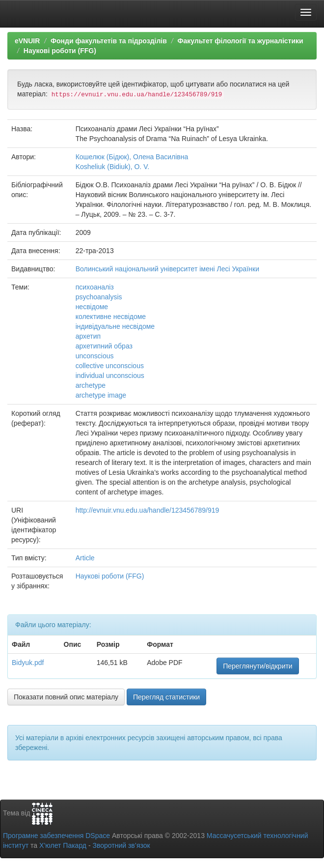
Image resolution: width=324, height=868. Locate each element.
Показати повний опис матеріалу (66, 697)
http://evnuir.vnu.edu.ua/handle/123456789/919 (148, 510)
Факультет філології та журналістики (240, 41)
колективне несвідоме (111, 317)
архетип (88, 336)
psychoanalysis (99, 297)
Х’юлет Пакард (63, 845)
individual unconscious (110, 376)
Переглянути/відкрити (258, 666)
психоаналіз (95, 287)
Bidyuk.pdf (28, 663)
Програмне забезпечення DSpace (56, 836)
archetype (91, 385)
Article (85, 558)
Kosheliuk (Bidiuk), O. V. (112, 167)
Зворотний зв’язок (121, 845)
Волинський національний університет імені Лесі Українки (167, 269)
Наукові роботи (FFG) (60, 51)
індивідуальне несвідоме (115, 326)
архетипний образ (104, 346)
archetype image (101, 395)
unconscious (95, 356)
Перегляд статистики (166, 697)
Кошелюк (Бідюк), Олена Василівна (132, 157)
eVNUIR (27, 41)
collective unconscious (110, 366)
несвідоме (92, 307)
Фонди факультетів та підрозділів (109, 41)
